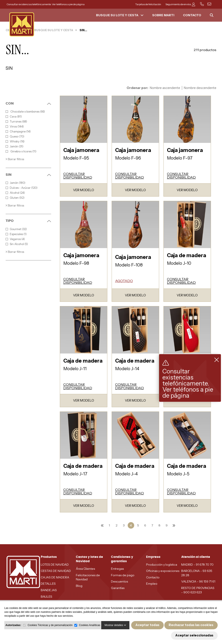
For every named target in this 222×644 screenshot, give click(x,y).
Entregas (117, 569)
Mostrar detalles (115, 625)
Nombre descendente (200, 88)
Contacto (153, 577)
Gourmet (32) (16, 229)
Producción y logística (162, 565)
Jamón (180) (16, 183)
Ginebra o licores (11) (21, 151)
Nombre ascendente (165, 88)
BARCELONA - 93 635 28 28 (197, 573)
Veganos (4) (15, 239)
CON (28, 103)
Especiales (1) (16, 234)
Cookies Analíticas (90, 625)
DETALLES (48, 584)
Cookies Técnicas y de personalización (50, 625)
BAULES (47, 597)
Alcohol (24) (15, 193)
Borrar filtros (15, 159)
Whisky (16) (15, 141)
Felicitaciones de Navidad (88, 577)
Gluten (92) (15, 198)
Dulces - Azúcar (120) (22, 188)
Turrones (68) (16, 122)
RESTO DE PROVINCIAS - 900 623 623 (198, 590)
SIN (28, 175)
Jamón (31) (15, 146)
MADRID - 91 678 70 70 (197, 565)
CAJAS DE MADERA (55, 577)
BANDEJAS (49, 590)
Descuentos (119, 581)
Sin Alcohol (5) (17, 244)
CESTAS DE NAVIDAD (56, 571)
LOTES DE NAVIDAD (55, 565)
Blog (79, 586)
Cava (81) (14, 117)
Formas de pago (123, 575)
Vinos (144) (15, 127)
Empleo (152, 584)
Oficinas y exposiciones (163, 571)
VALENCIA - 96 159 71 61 (198, 581)
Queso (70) (15, 136)
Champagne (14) (18, 132)
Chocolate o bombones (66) (25, 112)
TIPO (28, 221)
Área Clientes (85, 569)
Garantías (118, 588)
